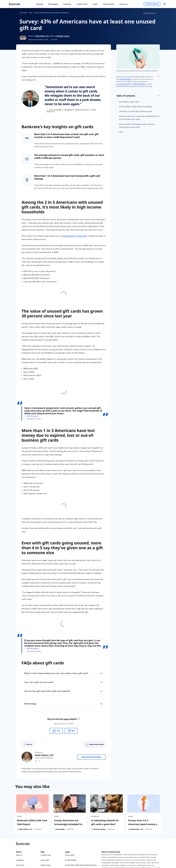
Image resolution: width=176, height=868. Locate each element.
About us (19, 855)
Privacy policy (70, 855)
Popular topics (46, 865)
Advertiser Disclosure (149, 13)
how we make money (123, 84)
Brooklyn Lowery (63, 36)
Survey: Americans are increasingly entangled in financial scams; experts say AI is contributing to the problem (69, 828)
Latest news (45, 860)
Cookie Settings (71, 860)
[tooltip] (79, 719)
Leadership (20, 860)
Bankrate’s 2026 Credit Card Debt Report (32, 822)
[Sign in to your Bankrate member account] (152, 4)
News (31, 13)
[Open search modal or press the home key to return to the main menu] (165, 4)
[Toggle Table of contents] (159, 96)
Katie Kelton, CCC (42, 36)
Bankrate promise (139, 84)
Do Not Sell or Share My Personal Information (81, 865)
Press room (20, 865)
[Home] (15, 4)
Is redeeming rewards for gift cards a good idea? (105, 822)
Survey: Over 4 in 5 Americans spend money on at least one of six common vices (143, 826)
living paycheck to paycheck (74, 236)
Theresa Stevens (99, 829)
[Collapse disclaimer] (159, 77)
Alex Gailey (60, 829)
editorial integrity (125, 79)
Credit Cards (23, 13)
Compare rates (46, 855)
